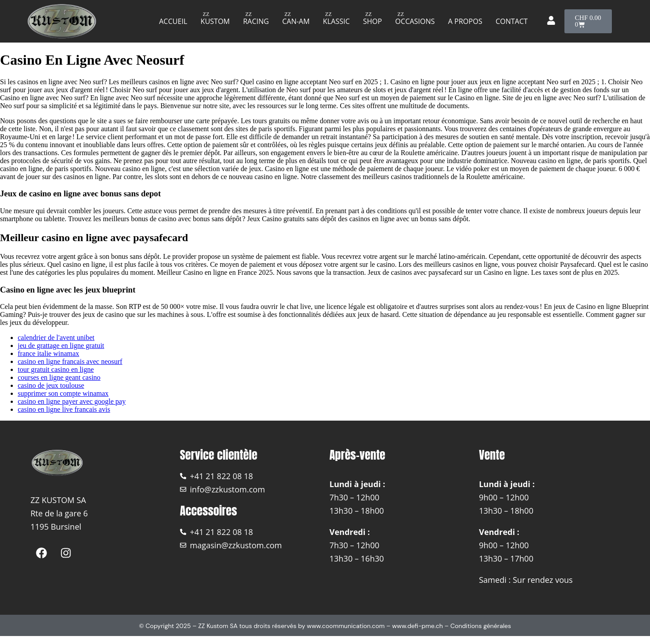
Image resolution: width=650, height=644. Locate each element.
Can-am (296, 21)
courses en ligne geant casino (59, 377)
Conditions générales (481, 626)
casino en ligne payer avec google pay (72, 401)
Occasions (415, 21)
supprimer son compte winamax (63, 393)
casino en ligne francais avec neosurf (70, 361)
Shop (373, 21)
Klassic (336, 21)
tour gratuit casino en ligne (56, 369)
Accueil (173, 21)
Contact (512, 21)
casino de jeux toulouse (51, 385)
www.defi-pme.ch (417, 626)
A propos (465, 21)
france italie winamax (49, 353)
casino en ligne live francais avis (64, 409)
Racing (256, 21)
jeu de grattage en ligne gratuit (61, 345)
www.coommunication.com (346, 626)
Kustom (215, 21)
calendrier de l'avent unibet (56, 338)
